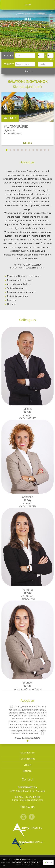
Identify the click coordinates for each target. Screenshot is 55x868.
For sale (8, 55)
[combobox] (25, 55)
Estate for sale (27, 753)
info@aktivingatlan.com (31, 800)
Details (27, 143)
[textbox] (26, 55)
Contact (27, 765)
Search (28, 71)
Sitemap (27, 771)
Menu (28, 5)
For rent (9, 64)
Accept (48, 863)
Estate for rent (28, 759)
